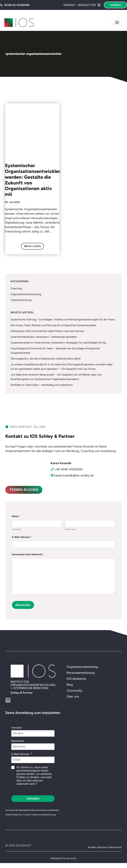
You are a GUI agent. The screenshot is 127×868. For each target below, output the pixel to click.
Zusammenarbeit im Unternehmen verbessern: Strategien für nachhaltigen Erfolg (58, 343)
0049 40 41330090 (17, 5)
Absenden (23, 605)
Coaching (16, 288)
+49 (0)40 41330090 (68, 469)
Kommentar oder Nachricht (27, 555)
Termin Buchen (25, 490)
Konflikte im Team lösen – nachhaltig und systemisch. (42, 385)
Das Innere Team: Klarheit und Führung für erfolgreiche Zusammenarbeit (53, 325)
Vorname (16, 530)
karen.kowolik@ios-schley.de (74, 475)
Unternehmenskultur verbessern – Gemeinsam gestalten (44, 337)
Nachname (71, 530)
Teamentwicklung (21, 300)
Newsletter (87, 5)
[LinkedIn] (99, 5)
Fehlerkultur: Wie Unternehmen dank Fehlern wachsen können (47, 331)
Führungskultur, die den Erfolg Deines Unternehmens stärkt (46, 359)
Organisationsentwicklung (26, 294)
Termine (115, 5)
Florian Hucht (69, 859)
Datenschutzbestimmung (44, 815)
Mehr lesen (32, 246)
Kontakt (70, 5)
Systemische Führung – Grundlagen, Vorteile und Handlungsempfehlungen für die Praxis (63, 319)
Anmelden (33, 799)
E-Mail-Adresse (22, 537)
